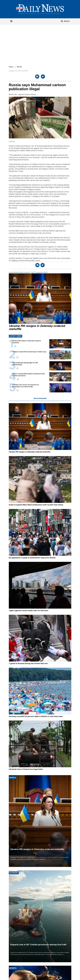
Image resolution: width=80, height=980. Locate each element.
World (19, 67)
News (11, 67)
